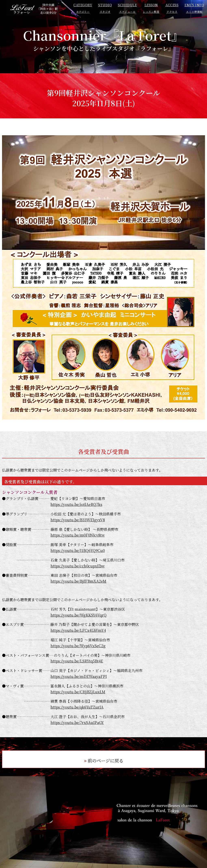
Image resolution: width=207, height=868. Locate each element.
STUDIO (105, 8)
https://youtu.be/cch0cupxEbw (78, 566)
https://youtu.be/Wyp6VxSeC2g (78, 646)
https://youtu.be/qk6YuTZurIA (77, 707)
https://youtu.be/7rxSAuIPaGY (77, 722)
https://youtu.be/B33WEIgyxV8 (78, 520)
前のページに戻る (106, 760)
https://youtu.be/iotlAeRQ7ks (76, 504)
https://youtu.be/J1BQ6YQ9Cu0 (78, 550)
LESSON (151, 8)
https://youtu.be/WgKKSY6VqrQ (79, 615)
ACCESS (172, 8)
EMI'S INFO (194, 8)
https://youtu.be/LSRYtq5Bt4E (77, 661)
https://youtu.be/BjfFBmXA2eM (78, 581)
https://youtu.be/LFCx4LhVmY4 (78, 630)
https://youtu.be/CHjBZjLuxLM (78, 692)
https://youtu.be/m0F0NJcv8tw (78, 535)
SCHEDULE (127, 8)
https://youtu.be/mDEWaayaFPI (79, 676)
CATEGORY (83, 8)
